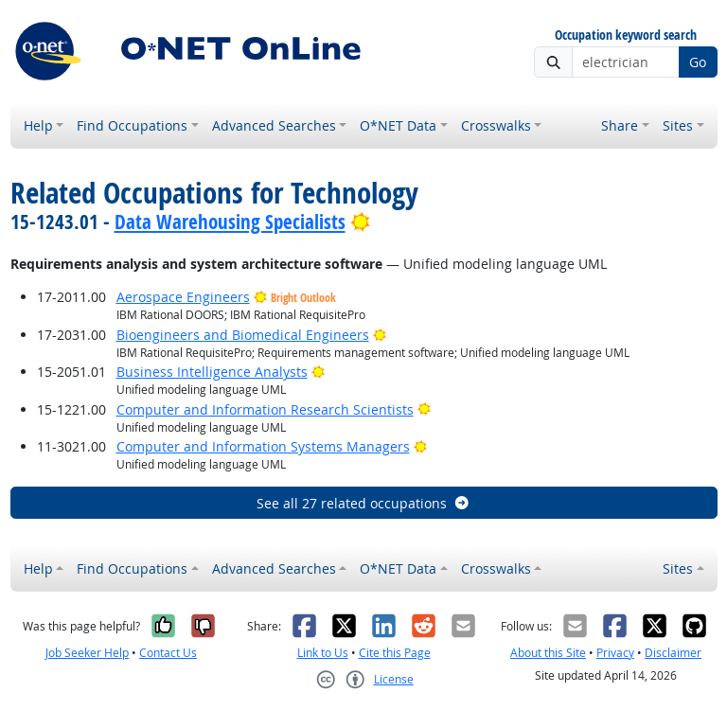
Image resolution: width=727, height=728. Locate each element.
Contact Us (168, 653)
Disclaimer (673, 653)
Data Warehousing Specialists (230, 222)
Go (698, 62)
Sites (678, 125)
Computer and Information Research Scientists (265, 409)
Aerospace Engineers (183, 297)
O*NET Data (398, 125)
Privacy (615, 653)
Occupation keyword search (626, 36)
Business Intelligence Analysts (212, 372)
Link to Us (323, 653)
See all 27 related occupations (363, 503)
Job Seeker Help (87, 653)
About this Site (548, 653)
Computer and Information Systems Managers (263, 446)
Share (620, 125)
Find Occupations (132, 125)
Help (38, 125)
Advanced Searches (274, 125)
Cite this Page (395, 653)
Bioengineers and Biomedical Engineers (243, 335)
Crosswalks (496, 125)
